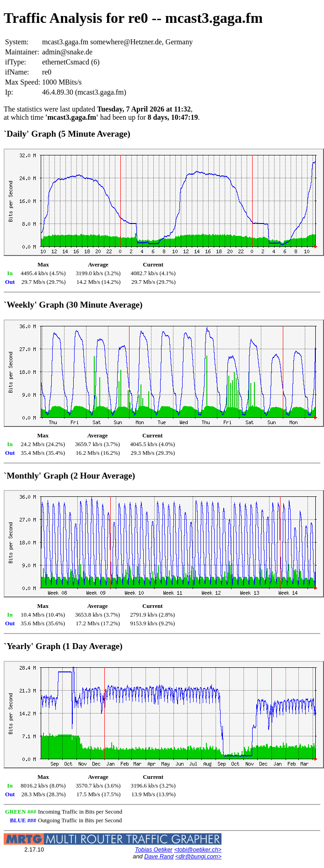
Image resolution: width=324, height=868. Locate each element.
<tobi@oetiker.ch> (198, 849)
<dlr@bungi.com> (198, 856)
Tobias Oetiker (154, 849)
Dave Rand (159, 856)
